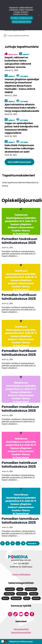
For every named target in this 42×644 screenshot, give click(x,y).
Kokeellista (22, 594)
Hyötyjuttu (9, 594)
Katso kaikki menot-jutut (19, 162)
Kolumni (34, 594)
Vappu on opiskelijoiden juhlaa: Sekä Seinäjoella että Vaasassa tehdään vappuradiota (21, 128)
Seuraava (33, 543)
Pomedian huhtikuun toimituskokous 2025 (19, 297)
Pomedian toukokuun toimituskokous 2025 (19, 241)
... (18, 543)
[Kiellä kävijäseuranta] (39, 15)
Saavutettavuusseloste (21, 632)
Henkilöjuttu (31, 589)
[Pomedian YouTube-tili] (21, 614)
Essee (20, 589)
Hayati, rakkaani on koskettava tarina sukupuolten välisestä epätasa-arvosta (18, 62)
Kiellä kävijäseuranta (22, 22)
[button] (4, 641)
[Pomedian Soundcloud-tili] (26, 614)
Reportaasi (16, 598)
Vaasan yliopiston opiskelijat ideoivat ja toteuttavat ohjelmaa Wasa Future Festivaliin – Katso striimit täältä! (22, 86)
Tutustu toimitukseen (21, 574)
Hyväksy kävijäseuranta (22, 18)
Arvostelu (13, 54)
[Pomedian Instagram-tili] (10, 614)
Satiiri (27, 598)
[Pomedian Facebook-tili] (32, 614)
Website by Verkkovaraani (21, 641)
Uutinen (24, 76)
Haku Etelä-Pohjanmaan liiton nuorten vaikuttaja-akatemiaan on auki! (20, 148)
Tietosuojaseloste (21, 629)
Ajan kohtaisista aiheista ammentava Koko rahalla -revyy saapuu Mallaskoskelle (22, 108)
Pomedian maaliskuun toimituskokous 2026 (20, 409)
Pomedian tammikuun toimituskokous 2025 (20, 521)
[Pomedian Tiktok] (16, 614)
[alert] (22, 36)
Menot (26, 54)
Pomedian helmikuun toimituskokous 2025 (19, 465)
